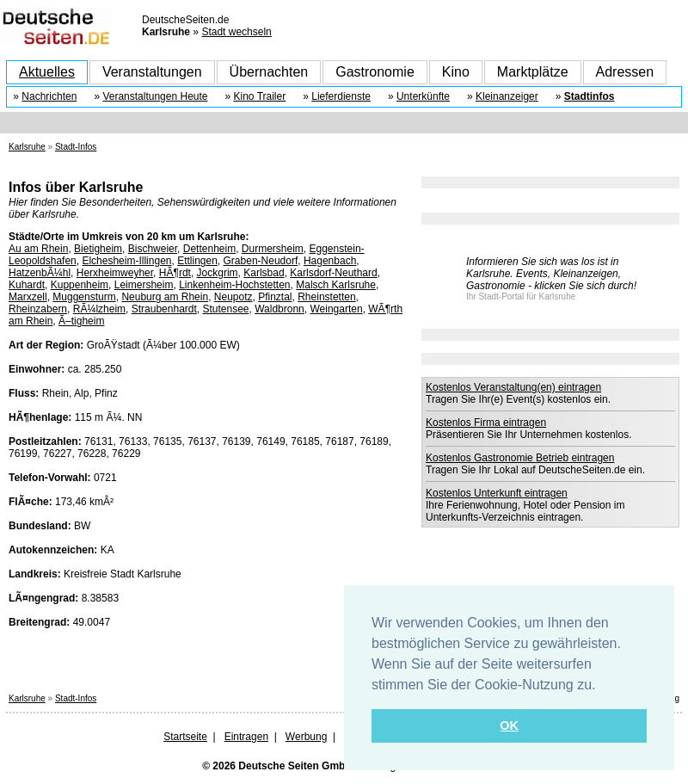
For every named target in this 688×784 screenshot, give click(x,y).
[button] (602, 686)
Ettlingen (197, 261)
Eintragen (246, 737)
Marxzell (28, 297)
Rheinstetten (326, 297)
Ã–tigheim (81, 321)
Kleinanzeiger (507, 96)
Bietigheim (98, 249)
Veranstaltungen (152, 72)
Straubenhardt (164, 309)
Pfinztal (275, 297)
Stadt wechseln (236, 32)
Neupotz (233, 297)
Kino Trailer (260, 96)
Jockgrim (218, 273)
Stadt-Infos (76, 147)
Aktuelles (47, 72)
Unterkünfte (423, 96)
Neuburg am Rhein (165, 297)
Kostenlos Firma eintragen (486, 423)
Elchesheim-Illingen (126, 261)
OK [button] (509, 725)
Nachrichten (49, 96)
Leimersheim (144, 285)
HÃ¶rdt (175, 273)
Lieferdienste (341, 96)
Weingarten (336, 309)
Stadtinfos (590, 96)
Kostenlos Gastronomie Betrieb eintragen (520, 458)
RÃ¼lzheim (99, 309)
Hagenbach (330, 261)
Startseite (185, 737)
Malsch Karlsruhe (336, 285)
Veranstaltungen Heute (155, 96)
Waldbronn (279, 309)
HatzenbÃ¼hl (40, 273)
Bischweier (153, 249)
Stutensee (225, 309)
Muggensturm (84, 297)
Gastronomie (375, 72)
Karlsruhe (27, 147)
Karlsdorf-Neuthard (333, 273)
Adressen (625, 72)
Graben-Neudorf (261, 261)
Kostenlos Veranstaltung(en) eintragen (513, 387)
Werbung (306, 737)
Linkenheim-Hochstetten (234, 285)
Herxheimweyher (115, 273)
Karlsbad (264, 273)
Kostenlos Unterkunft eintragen (497, 493)
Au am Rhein (38, 249)
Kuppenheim (80, 285)
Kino (456, 72)
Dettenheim (209, 249)
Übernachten (269, 72)
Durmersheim (273, 249)
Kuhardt (27, 285)
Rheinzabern (38, 309)
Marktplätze (533, 72)
